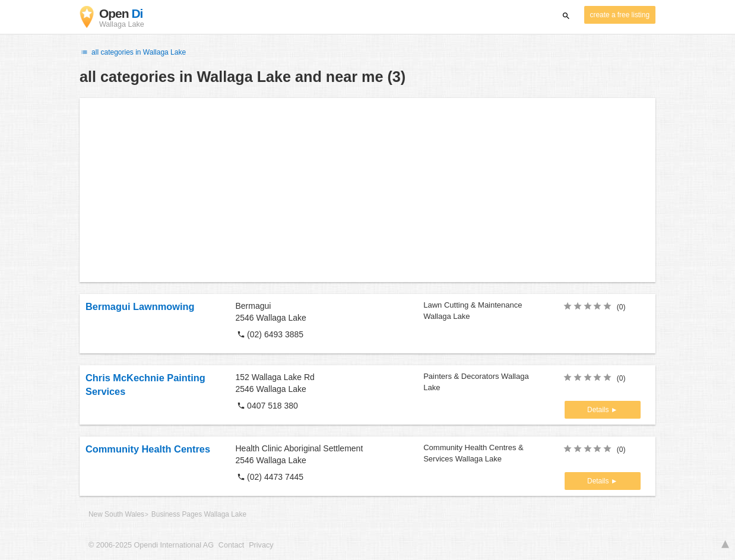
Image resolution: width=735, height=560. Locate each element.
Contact (231, 545)
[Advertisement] (367, 190)
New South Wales (116, 514)
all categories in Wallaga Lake (133, 52)
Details (599, 410)
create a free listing (620, 15)
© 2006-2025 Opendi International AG (151, 545)
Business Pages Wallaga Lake (199, 514)
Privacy (261, 545)
